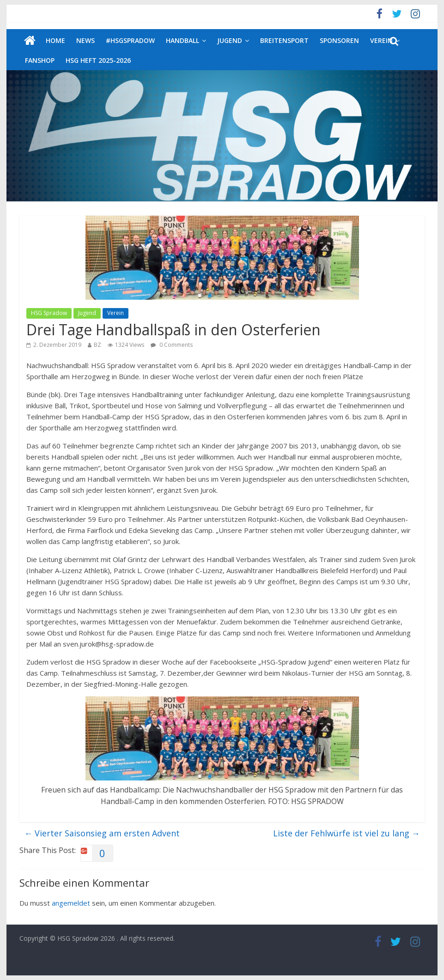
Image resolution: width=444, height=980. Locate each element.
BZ (97, 345)
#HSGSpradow (130, 40)
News (85, 40)
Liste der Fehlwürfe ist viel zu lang (347, 833)
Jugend (230, 40)
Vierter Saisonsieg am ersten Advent (102, 833)
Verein (116, 313)
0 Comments (172, 345)
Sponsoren (339, 40)
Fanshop (40, 60)
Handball (182, 40)
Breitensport (284, 40)
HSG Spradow (49, 313)
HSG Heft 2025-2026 (98, 60)
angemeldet (71, 903)
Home (55, 40)
